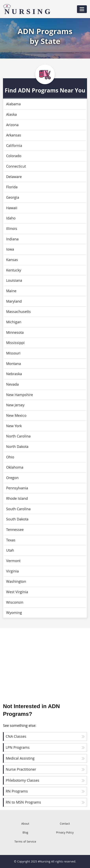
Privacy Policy (65, 832)
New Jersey (15, 405)
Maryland (14, 301)
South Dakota (17, 519)
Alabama (13, 104)
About (25, 824)
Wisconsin (15, 602)
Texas (11, 540)
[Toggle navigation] (82, 9)
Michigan (14, 322)
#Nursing (44, 861)
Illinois (12, 229)
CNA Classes (16, 736)
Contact (65, 824)
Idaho (11, 218)
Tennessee (15, 530)
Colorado (14, 156)
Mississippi (15, 343)
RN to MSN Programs (23, 802)
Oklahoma (15, 467)
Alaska (11, 114)
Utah (10, 550)
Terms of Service (25, 841)
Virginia (12, 571)
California (14, 146)
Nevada (12, 384)
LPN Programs (18, 747)
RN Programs (17, 791)
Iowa (10, 249)
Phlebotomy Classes (22, 780)
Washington (16, 581)
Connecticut (16, 166)
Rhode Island (17, 498)
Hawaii (12, 208)
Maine (11, 291)
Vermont (13, 561)
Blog (25, 832)
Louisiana (14, 280)
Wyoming (14, 613)
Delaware (14, 177)
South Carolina (18, 509)
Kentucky (14, 270)
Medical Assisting (20, 758)
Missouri (13, 353)
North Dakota (17, 447)
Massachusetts (18, 312)
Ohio (10, 457)
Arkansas (14, 135)
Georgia (13, 197)
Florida (12, 187)
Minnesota (15, 332)
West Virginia (17, 592)
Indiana (12, 239)
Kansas (12, 260)
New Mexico (16, 415)
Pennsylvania (17, 488)
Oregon (12, 478)
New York (14, 426)
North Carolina (18, 436)
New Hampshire (20, 395)
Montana (14, 364)
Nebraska (14, 374)
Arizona (12, 125)
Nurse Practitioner (21, 769)
